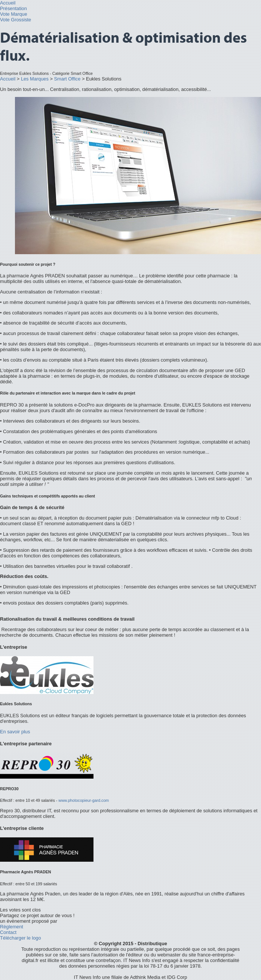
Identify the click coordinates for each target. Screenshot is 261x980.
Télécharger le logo (21, 938)
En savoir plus (15, 732)
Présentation (13, 8)
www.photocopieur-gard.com (84, 800)
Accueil (8, 3)
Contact (8, 932)
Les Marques (35, 79)
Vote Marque (14, 14)
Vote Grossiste (16, 20)
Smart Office (67, 79)
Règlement (12, 927)
